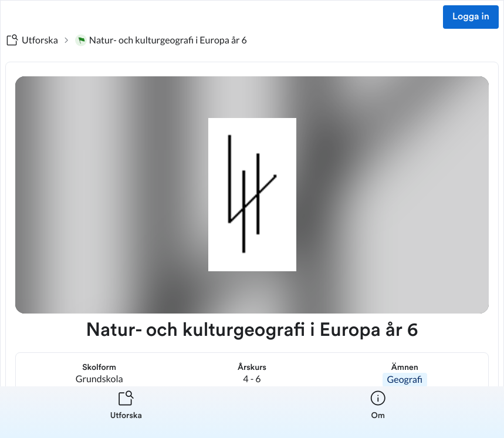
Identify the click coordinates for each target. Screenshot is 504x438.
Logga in (471, 17)
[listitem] (126, 412)
